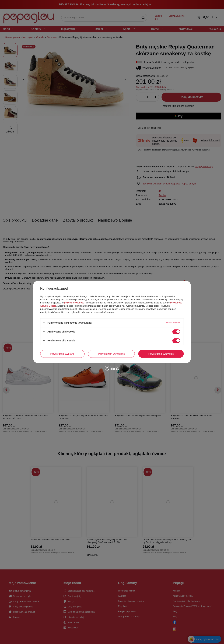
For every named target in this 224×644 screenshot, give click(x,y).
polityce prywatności (74, 303)
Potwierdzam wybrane (62, 354)
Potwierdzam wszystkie (161, 354)
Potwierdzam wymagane (111, 354)
